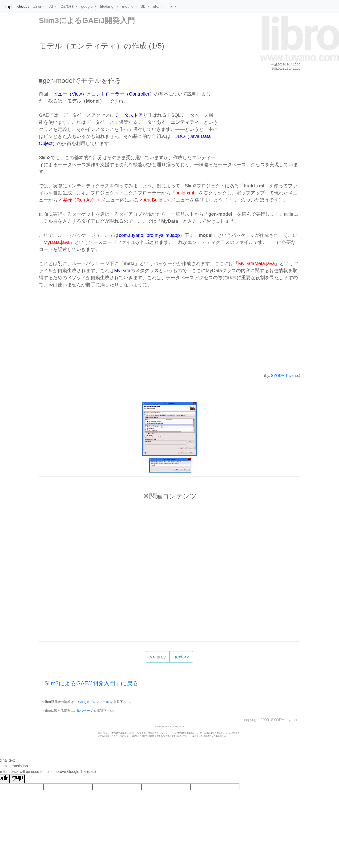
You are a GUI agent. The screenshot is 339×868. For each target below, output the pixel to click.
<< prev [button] (158, 657)
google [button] (87, 6)
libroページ (85, 711)
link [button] (170, 6)
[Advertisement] (258, 123)
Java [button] (38, 6)
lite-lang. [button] (108, 6)
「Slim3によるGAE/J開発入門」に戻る (89, 683)
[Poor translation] (17, 779)
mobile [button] (128, 6)
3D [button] (143, 6)
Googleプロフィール (93, 702)
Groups (23, 6)
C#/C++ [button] (67, 6)
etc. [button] (157, 6)
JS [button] (51, 6)
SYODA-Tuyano (284, 376)
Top (8, 7)
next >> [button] (181, 657)
